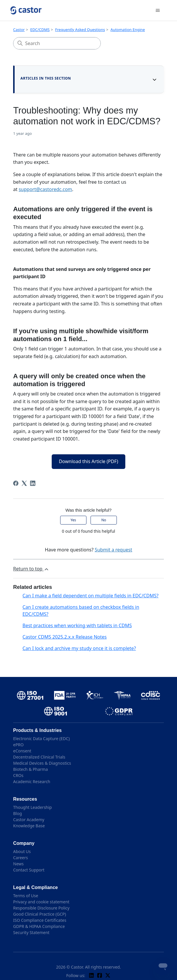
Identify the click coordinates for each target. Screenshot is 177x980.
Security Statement (31, 932)
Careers (20, 858)
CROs (18, 775)
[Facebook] (16, 483)
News (18, 864)
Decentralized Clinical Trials (39, 757)
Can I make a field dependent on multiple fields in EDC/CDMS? (91, 596)
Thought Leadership (32, 807)
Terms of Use (26, 896)
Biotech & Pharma (31, 769)
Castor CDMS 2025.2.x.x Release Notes (65, 637)
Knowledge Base (29, 826)
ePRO (18, 745)
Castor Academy (29, 820)
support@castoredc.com (45, 189)
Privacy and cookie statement (41, 902)
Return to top (31, 569)
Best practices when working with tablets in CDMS (77, 625)
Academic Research (32, 782)
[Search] (57, 43)
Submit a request (113, 550)
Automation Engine (128, 30)
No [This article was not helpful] (104, 520)
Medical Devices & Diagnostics (42, 763)
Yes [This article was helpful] (73, 520)
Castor (19, 30)
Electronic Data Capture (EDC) (41, 739)
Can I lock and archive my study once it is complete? (79, 648)
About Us (22, 851)
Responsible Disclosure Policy (41, 908)
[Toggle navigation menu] (158, 11)
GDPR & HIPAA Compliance (39, 926)
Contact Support (29, 870)
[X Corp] (24, 483)
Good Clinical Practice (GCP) (40, 914)
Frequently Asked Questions (80, 30)
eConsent (22, 751)
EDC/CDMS (40, 30)
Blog (18, 813)
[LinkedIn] (33, 483)
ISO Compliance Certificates (40, 920)
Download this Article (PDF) (88, 461)
